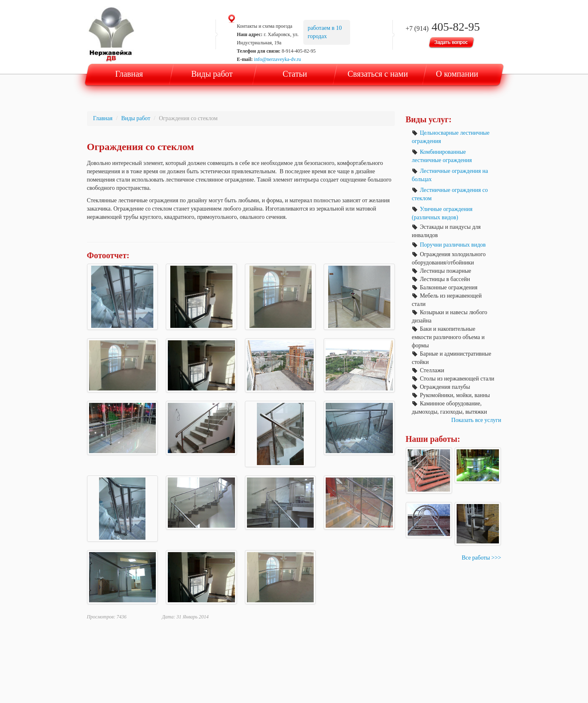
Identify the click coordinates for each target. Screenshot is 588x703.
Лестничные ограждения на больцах (450, 175)
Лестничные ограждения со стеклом (450, 194)
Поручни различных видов (449, 245)
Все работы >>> (481, 558)
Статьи (295, 74)
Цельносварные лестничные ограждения (451, 137)
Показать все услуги (476, 420)
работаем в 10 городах (324, 32)
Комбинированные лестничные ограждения (442, 156)
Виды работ (212, 74)
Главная (129, 74)
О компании (457, 74)
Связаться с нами (378, 74)
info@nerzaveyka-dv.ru (277, 59)
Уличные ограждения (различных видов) (442, 213)
